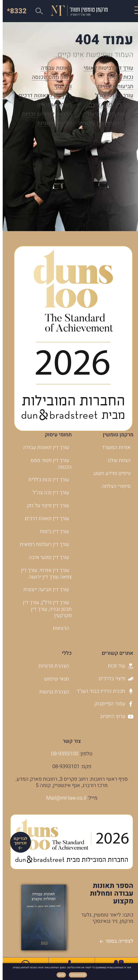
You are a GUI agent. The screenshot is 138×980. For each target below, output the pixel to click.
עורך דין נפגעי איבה (108, 105)
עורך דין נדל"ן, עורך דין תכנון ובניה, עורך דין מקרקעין (45, 609)
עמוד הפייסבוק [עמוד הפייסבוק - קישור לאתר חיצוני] (111, 704)
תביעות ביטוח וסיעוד (107, 114)
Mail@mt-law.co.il (64, 798)
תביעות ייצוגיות (52, 124)
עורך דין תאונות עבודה (43, 447)
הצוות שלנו (116, 460)
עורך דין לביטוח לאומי (106, 68)
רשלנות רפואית (52, 105)
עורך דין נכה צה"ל (48, 493)
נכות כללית (118, 78)
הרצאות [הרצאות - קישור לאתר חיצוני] (58, 628)
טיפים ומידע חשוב (109, 473)
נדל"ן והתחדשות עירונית (104, 124)
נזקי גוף (60, 87)
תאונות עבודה (54, 68)
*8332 (14, 11)
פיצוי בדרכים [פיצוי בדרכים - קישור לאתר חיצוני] (113, 679)
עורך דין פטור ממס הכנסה (48, 464)
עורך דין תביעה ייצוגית (43, 590)
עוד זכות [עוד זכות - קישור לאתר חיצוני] (118, 666)
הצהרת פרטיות (51, 666)
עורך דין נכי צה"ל (111, 96)
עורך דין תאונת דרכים (44, 519)
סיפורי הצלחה (113, 486)
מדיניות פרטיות (75, 975)
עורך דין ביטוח (52, 531)
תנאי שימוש (54, 679)
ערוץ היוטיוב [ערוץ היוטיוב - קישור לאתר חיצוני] (114, 716)
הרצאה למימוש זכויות (44, 114)
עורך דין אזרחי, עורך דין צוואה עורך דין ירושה (44, 574)
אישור (59, 975)
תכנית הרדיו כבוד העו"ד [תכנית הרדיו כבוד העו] (102, 691)
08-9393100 (62, 754)
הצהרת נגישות (51, 692)
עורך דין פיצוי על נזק (45, 506)
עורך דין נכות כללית (46, 480)
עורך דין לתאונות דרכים (42, 96)
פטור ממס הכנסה (49, 78)
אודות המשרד (114, 447)
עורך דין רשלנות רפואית (42, 544)
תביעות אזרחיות (113, 87)
